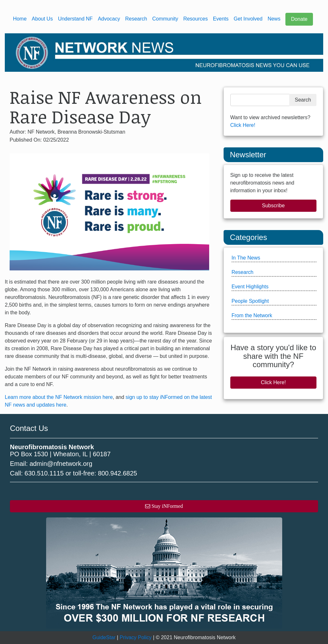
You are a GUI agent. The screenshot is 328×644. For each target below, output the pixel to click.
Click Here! (243, 125)
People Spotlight (250, 301)
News (274, 19)
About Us (42, 19)
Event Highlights (250, 287)
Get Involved (248, 19)
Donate (299, 19)
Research (136, 19)
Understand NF (75, 19)
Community (165, 19)
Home (20, 19)
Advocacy (109, 19)
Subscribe (273, 206)
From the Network (252, 315)
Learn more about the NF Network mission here (59, 397)
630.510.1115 (44, 473)
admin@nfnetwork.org (61, 464)
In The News (246, 258)
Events (221, 19)
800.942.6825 (118, 473)
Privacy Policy (136, 637)
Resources (195, 19)
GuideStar (104, 637)
